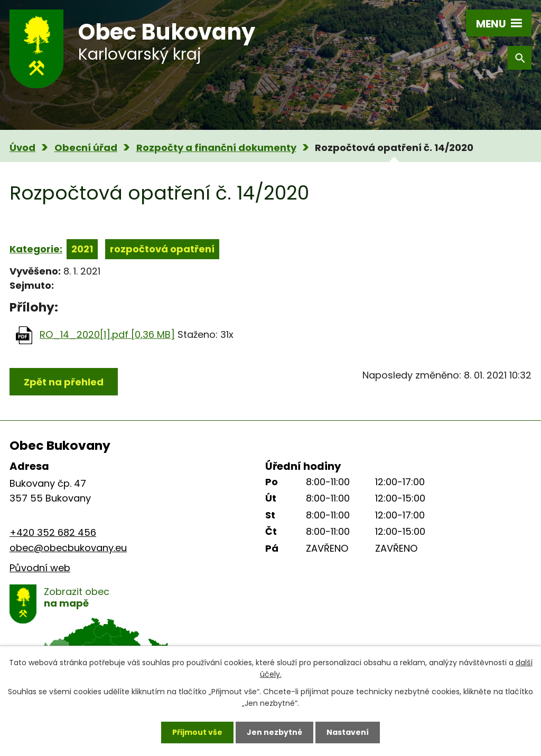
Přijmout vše (197, 732)
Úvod (22, 148)
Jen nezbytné (274, 732)
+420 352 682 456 (53, 532)
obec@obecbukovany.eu (68, 548)
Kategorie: (36, 249)
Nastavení (348, 732)
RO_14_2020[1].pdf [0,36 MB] (107, 334)
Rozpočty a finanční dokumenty (216, 148)
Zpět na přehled (64, 382)
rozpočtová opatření (162, 249)
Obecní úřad (86, 148)
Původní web (40, 568)
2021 (82, 249)
